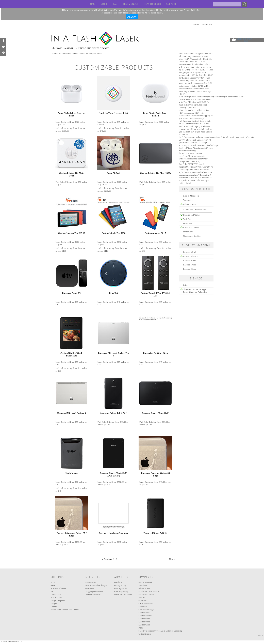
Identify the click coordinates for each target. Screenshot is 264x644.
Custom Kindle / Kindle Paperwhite (72, 354)
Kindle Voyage (72, 473)
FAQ (115, 4)
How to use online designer (96, 585)
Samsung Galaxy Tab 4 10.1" (155, 413)
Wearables (188, 200)
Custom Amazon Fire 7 (155, 233)
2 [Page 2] (116, 559)
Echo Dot (113, 293)
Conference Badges (192, 236)
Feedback (118, 582)
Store (104, 4)
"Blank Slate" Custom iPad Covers (65, 610)
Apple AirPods (113, 173)
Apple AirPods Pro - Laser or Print (72, 114)
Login (196, 24)
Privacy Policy (120, 585)
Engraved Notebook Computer (113, 533)
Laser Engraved (63, 122)
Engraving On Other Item (155, 353)
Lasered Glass (189, 269)
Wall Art (187, 219)
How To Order (152, 4)
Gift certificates (145, 634)
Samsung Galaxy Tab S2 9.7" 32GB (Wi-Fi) (113, 474)
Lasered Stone (189, 260)
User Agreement (121, 588)
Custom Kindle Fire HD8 (113, 233)
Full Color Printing (64, 128)
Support (171, 4)
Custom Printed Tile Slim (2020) (155, 173)
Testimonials (131, 4)
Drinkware (188, 232)
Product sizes (91, 582)
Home (92, 4)
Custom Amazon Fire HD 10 (71, 233)
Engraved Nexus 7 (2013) (155, 533)
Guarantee (89, 588)
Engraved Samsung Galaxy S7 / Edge (71, 534)
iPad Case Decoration (123, 594)
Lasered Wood (190, 265)
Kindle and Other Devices (149, 591)
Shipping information (94, 591)
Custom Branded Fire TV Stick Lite (155, 294)
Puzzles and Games (192, 215)
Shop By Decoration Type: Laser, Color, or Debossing (195, 291)
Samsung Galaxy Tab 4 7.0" (113, 413)
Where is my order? (93, 594)
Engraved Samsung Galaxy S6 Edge (155, 474)
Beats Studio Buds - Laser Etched (155, 114)
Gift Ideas (188, 223)
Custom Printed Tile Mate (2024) (71, 174)
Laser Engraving (121, 591)
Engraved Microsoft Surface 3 (71, 413)
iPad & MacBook (191, 196)
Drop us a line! (96, 54)
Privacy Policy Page (193, 10)
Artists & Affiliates (58, 588)
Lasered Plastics (190, 256)
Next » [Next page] (172, 559)
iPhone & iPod (190, 204)
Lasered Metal (190, 252)
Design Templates (58, 601)
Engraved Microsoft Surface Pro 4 (113, 354)
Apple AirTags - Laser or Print (113, 113)
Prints (186, 285)
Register (207, 24)
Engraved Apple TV (72, 293)
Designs (54, 604)
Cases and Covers (191, 227)
